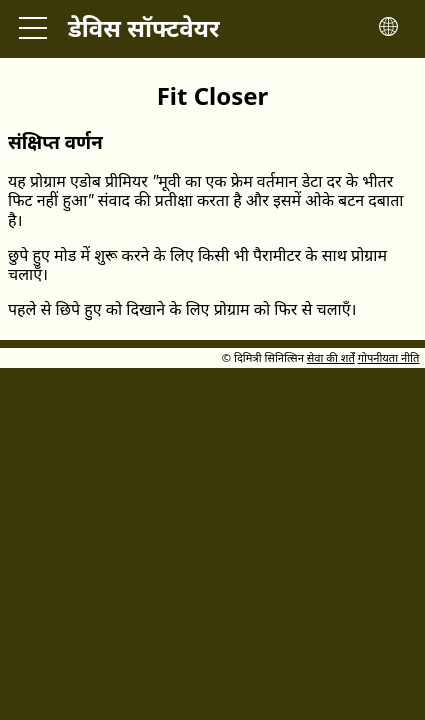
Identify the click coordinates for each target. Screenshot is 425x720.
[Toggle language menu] (388, 28)
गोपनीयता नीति (389, 357)
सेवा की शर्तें (331, 357)
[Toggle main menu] (33, 29)
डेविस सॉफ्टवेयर (144, 27)
